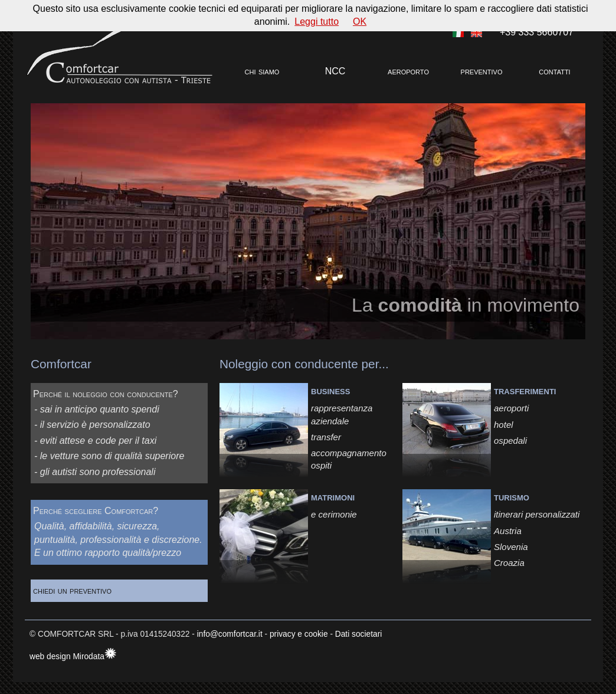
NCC (335, 71)
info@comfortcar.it (230, 634)
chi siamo (262, 71)
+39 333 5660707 (537, 32)
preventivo (482, 71)
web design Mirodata (67, 657)
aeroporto (408, 71)
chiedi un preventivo (82, 590)
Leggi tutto (317, 22)
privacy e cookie (299, 634)
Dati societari (358, 634)
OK (360, 22)
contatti (554, 71)
